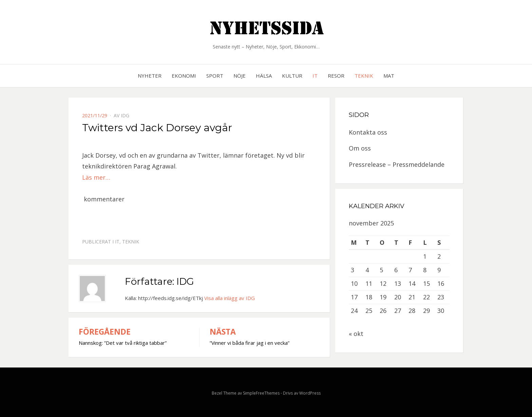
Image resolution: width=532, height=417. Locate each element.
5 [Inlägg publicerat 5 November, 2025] (381, 270)
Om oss (360, 148)
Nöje (240, 76)
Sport (215, 76)
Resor (336, 76)
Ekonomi (184, 76)
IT (315, 76)
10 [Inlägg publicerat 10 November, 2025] (354, 283)
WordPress (310, 393)
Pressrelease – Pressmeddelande (397, 164)
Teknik (364, 76)
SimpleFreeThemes (261, 393)
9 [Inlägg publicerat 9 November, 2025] (439, 270)
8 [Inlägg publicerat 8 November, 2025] (425, 270)
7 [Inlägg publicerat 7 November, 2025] (410, 270)
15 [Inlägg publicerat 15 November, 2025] (426, 283)
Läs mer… (96, 177)
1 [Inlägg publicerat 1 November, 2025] (425, 256)
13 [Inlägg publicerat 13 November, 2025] (398, 283)
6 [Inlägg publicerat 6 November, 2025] (396, 270)
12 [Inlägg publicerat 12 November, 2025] (383, 283)
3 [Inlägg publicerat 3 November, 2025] (353, 270)
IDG (125, 115)
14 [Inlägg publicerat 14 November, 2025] (412, 283)
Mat (389, 76)
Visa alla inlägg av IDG (230, 298)
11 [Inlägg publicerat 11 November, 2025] (369, 283)
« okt (356, 334)
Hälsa (264, 76)
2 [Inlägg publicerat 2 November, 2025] (439, 256)
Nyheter (150, 76)
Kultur (292, 76)
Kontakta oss (368, 132)
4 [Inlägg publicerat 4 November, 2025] (367, 270)
